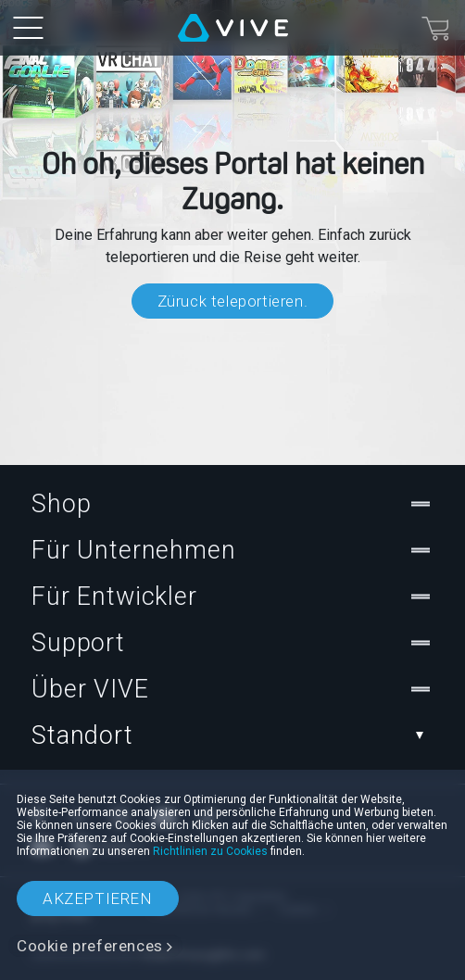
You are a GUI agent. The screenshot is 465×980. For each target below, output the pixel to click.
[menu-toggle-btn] (28, 28)
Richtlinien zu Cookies (210, 851)
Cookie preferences (90, 946)
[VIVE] (233, 28)
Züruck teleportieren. (233, 301)
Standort (232, 735)
